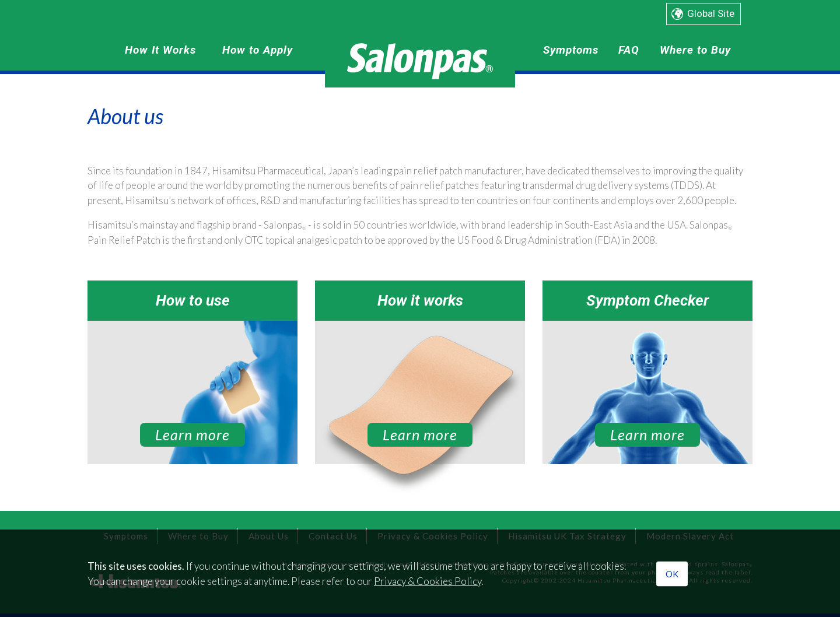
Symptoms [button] (571, 50)
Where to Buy (695, 50)
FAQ (629, 50)
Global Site (711, 13)
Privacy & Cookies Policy (428, 581)
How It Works (160, 50)
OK (672, 574)
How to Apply (258, 50)
